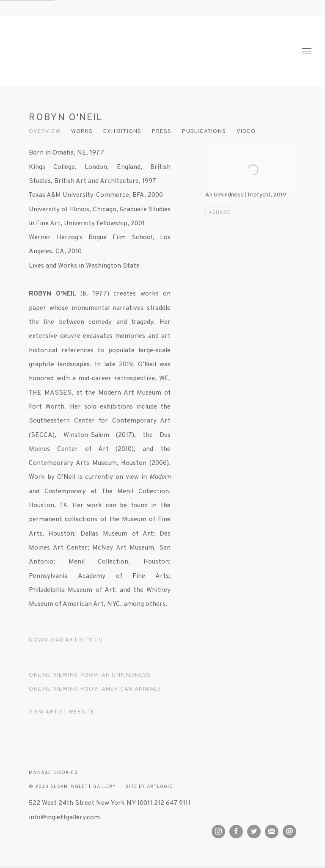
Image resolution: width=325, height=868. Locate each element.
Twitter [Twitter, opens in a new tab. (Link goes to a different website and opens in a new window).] (254, 832)
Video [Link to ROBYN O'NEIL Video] (246, 131)
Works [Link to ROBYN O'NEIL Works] (82, 131)
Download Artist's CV (70, 642)
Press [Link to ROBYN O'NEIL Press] (162, 131)
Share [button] (222, 213)
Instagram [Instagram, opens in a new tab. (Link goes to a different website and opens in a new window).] (218, 832)
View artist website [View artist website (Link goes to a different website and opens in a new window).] (62, 712)
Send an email (289, 832)
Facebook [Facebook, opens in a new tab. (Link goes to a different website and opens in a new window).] (236, 832)
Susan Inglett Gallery (89, 51)
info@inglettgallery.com (64, 818)
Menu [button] (306, 52)
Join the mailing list (272, 832)
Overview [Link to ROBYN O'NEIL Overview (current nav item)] (45, 131)
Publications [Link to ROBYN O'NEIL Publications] (204, 131)
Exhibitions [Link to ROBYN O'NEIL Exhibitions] (122, 131)
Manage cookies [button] (53, 773)
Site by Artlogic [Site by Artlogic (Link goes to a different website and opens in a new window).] (149, 787)
